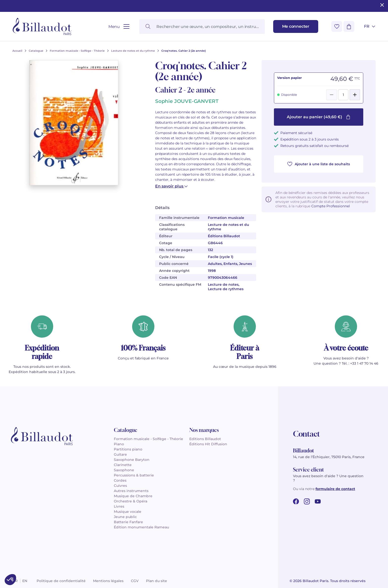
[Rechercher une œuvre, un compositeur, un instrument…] (202, 27)
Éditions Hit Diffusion (208, 444)
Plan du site (157, 581)
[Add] (355, 95)
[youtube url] (318, 501)
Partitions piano (128, 449)
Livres (119, 506)
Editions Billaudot (205, 439)
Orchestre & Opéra (131, 501)
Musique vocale (128, 512)
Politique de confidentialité (61, 581)
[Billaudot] (42, 26)
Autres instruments (131, 491)
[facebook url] (296, 501)
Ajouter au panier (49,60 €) (319, 117)
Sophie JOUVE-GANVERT (187, 101)
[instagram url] (307, 501)
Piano (119, 444)
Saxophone (124, 470)
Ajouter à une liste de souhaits (319, 164)
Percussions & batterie (134, 475)
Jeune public (125, 517)
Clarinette (123, 465)
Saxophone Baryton (132, 460)
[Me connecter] (296, 26)
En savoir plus (171, 186)
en (25, 581)
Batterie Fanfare (128, 522)
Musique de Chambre (133, 496)
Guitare (120, 454)
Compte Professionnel (331, 206)
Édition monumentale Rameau (141, 527)
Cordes (120, 480)
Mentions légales (108, 581)
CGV (135, 581)
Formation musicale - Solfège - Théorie (148, 439)
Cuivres (120, 486)
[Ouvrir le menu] (119, 27)
